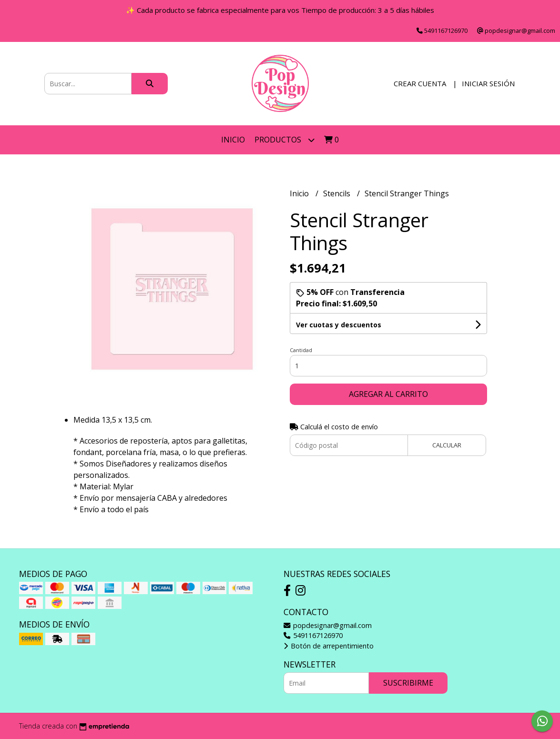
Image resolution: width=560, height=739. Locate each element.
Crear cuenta (420, 83)
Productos (285, 140)
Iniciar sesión (488, 83)
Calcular (447, 445)
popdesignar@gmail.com (328, 625)
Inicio (233, 140)
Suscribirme (408, 683)
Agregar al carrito (388, 394)
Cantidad (301, 350)
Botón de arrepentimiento (329, 646)
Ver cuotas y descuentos (339, 325)
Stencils (338, 193)
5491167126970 (313, 635)
